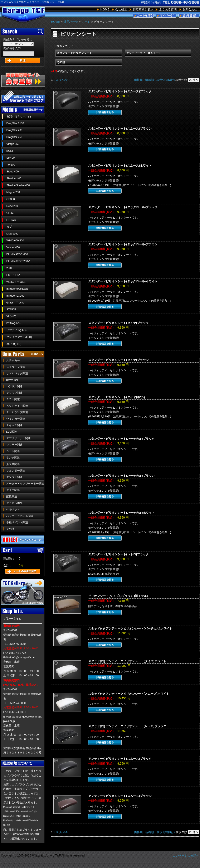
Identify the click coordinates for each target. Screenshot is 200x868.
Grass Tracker (16, 303)
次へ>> (63, 80)
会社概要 (121, 9)
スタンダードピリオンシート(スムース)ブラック (120, 91)
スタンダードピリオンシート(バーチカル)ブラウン (121, 476)
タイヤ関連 (13, 490)
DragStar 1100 (15, 123)
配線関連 (12, 496)
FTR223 (11, 220)
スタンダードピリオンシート (74, 53)
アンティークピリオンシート (144, 53)
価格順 (138, 80)
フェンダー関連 (16, 471)
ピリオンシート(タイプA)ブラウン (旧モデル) (118, 596)
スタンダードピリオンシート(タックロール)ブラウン (123, 244)
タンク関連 (13, 458)
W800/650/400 (15, 240)
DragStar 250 (14, 137)
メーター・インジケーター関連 (25, 484)
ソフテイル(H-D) (17, 330)
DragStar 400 (14, 130)
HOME (105, 9)
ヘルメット (13, 509)
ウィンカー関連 (16, 419)
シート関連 (13, 451)
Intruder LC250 (15, 296)
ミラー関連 (13, 399)
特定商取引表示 (143, 9)
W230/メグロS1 (16, 282)
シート (86, 22)
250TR (11, 268)
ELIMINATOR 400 (17, 254)
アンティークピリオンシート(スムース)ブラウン (120, 796)
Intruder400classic (17, 289)
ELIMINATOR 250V (18, 261)
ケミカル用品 (14, 503)
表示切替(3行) (166, 80)
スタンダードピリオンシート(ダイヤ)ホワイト (118, 397)
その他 (10, 529)
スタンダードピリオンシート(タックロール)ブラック (123, 207)
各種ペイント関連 (17, 522)
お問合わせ (190, 9)
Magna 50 (13, 234)
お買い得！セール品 (19, 116)
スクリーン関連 (16, 367)
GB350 (11, 199)
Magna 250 (13, 192)
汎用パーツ (71, 22)
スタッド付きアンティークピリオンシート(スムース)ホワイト (129, 694)
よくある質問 (168, 9)
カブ (9, 227)
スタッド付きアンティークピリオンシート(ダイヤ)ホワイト (127, 661)
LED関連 (12, 432)
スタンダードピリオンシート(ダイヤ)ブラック (118, 323)
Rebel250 (12, 206)
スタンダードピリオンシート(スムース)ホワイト (120, 166)
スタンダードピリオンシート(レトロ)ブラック (118, 554)
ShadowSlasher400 (18, 185)
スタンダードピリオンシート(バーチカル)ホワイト (121, 513)
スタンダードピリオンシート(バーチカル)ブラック (121, 439)
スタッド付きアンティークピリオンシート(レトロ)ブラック (127, 726)
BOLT (10, 151)
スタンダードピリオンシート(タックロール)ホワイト (123, 281)
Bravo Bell (12, 380)
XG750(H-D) (14, 344)
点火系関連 (13, 464)
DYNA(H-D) (14, 323)
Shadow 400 (14, 178)
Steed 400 (13, 171)
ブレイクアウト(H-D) (19, 337)
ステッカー (13, 360)
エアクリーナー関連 (18, 438)
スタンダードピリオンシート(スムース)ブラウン (120, 129)
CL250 (10, 213)
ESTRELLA (13, 275)
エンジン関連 (14, 477)
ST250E (11, 309)
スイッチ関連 (14, 425)
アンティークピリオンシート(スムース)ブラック (120, 759)
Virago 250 (13, 144)
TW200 (11, 165)
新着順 (150, 80)
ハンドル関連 (14, 386)
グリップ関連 (14, 393)
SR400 (11, 158)
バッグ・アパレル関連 (20, 516)
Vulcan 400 (13, 247)
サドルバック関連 (17, 373)
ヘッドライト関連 (17, 406)
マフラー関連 (14, 445)
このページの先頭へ (186, 855)
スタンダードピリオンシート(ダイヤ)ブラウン (118, 360)
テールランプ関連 (17, 412)
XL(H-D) (11, 316)
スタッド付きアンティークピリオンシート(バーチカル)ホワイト (130, 628)
